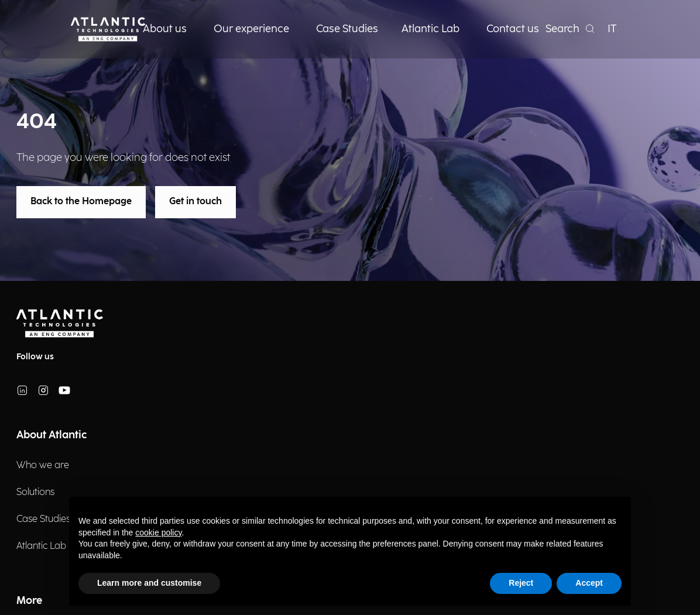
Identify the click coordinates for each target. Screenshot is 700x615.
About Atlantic (52, 435)
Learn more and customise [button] (149, 583)
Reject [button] (521, 583)
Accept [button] (589, 583)
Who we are (43, 465)
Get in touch (195, 202)
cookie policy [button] (158, 532)
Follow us (35, 357)
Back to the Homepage (81, 202)
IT (612, 29)
